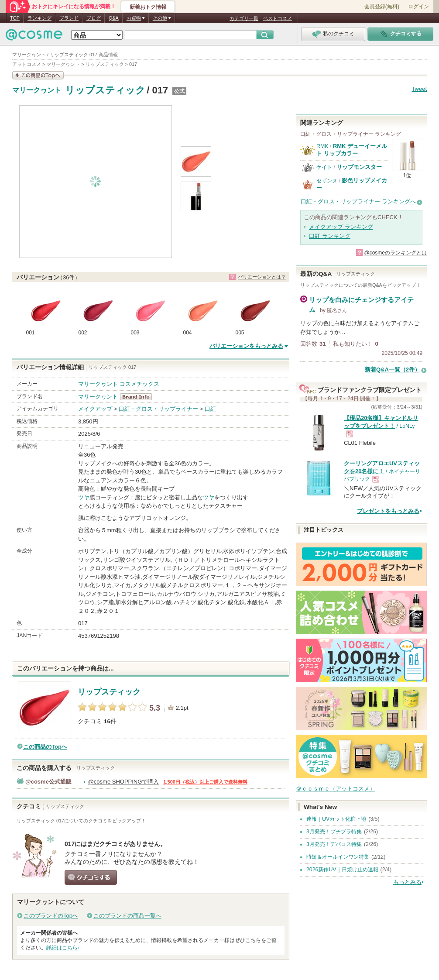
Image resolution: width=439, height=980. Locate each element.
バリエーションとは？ (262, 277)
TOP (15, 18)
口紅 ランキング (330, 236)
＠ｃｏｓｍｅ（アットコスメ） (336, 789)
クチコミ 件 (97, 721)
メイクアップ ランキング (341, 227)
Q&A (114, 18)
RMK (322, 146)
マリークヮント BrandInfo (139, 397)
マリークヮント (37, 90)
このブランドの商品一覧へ (127, 916)
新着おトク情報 (148, 7)
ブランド (69, 18)
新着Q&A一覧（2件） (393, 370)
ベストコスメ (278, 18)
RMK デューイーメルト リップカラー (352, 150)
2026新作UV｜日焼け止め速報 (342, 870)
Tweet (419, 89)
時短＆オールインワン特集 (338, 857)
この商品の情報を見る (38, 75)
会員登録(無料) (382, 7)
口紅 (210, 409)
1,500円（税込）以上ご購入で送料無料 (205, 782)
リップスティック (105, 90)
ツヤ (84, 497)
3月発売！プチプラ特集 (334, 832)
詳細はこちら (62, 948)
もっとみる (407, 882)
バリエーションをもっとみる (246, 346)
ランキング (39, 18)
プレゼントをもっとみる (388, 511)
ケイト (324, 167)
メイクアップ (95, 409)
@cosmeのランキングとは (395, 253)
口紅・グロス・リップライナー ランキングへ (358, 201)
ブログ (94, 18)
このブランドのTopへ (51, 916)
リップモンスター (359, 167)
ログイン (418, 7)
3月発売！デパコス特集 (334, 844)
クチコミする (91, 877)
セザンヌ (327, 181)
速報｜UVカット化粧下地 (336, 819)
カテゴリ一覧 (244, 18)
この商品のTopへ (45, 747)
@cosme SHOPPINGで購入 (124, 782)
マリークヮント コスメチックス (119, 384)
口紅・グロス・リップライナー (158, 409)
